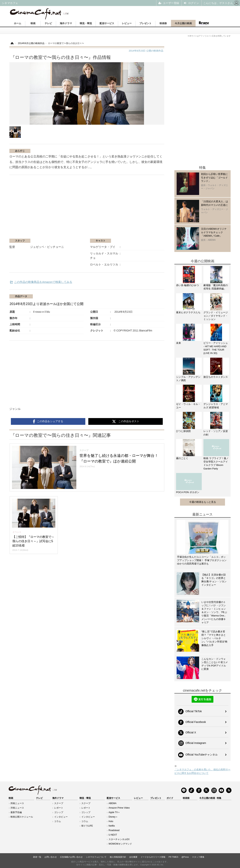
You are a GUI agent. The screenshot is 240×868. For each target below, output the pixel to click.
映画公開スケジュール (22, 817)
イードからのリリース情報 (153, 857)
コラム (58, 821)
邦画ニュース (17, 803)
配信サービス (107, 23)
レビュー (127, 23)
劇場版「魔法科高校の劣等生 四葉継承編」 (216, 287)
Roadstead (114, 830)
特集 (219, 798)
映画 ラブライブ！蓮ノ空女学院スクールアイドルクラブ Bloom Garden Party (216, 463)
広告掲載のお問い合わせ (71, 857)
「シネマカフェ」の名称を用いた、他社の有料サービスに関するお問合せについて (202, 771)
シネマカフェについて (96, 857)
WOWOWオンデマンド (120, 844)
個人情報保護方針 (118, 857)
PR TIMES (173, 857)
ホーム (18, 23)
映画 (33, 23)
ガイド (170, 798)
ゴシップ (59, 812)
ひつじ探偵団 (183, 431)
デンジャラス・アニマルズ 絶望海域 (216, 406)
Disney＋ (113, 817)
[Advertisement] (54, 209)
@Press (185, 857)
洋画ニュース (17, 808)
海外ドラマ (66, 23)
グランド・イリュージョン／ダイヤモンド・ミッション (216, 316)
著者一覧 (37, 857)
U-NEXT (113, 835)
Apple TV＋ (114, 812)
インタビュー (61, 817)
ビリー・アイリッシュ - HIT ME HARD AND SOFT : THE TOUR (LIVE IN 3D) (216, 348)
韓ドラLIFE (87, 826)
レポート (59, 808)
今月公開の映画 (183, 23)
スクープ (59, 803)
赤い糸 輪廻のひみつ (187, 285)
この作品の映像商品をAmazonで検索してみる (43, 282)
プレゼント (145, 23)
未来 (178, 343)
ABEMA (112, 803)
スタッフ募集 (198, 857)
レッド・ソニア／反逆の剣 (216, 433)
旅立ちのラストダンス (216, 377)
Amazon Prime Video (119, 808)
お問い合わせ (51, 857)
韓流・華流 (86, 23)
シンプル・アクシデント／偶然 (188, 379)
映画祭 (163, 23)
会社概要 (133, 857)
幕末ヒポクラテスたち (188, 312)
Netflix (112, 826)
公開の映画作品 (146, 51)
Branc (204, 23)
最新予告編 (16, 812)
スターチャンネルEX (119, 839)
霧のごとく (182, 458)
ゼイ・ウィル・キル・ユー (188, 406)
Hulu (111, 821)
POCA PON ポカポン (188, 492)
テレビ (48, 23)
